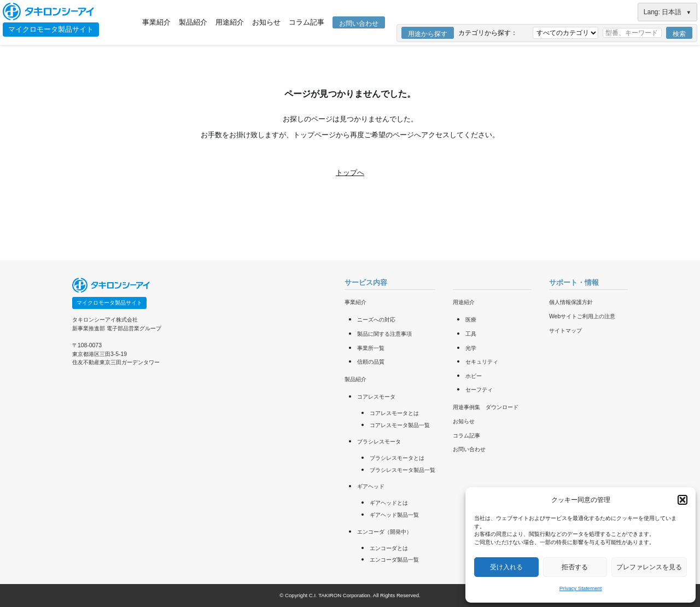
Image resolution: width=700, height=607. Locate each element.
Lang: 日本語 (667, 12)
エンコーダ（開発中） (384, 532)
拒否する (575, 567)
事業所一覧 (371, 348)
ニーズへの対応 (376, 320)
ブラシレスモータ (379, 442)
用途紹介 (230, 22)
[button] (682, 500)
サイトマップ (565, 331)
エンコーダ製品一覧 (394, 560)
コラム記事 (307, 22)
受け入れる (506, 567)
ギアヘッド (371, 486)
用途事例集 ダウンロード (486, 407)
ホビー (474, 376)
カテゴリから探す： (488, 33)
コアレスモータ (376, 397)
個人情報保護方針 (571, 302)
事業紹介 (156, 22)
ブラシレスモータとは (397, 458)
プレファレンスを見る (649, 567)
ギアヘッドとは (389, 503)
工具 (471, 334)
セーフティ (479, 390)
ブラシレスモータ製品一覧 (402, 470)
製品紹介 (193, 22)
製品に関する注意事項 (384, 334)
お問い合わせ (359, 24)
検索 (679, 34)
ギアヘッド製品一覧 (394, 515)
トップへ (350, 173)
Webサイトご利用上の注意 (582, 316)
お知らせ (266, 22)
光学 (471, 348)
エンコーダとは (389, 548)
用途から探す (428, 34)
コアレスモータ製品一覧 (400, 425)
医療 (471, 320)
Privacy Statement (581, 588)
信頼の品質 (371, 362)
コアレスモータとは (394, 413)
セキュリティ (482, 362)
